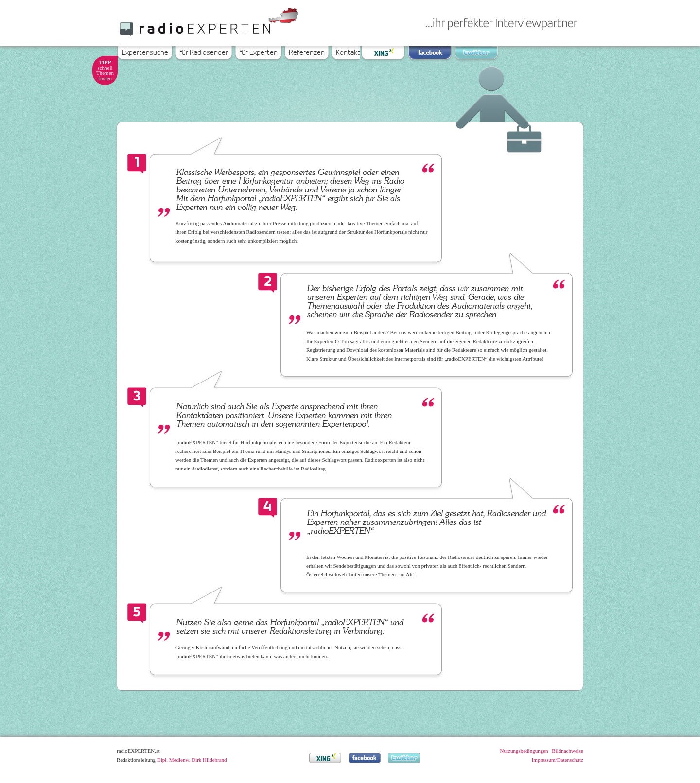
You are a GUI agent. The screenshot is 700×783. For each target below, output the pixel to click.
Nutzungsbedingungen (524, 751)
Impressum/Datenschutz (558, 760)
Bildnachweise (568, 751)
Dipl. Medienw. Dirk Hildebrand (192, 760)
